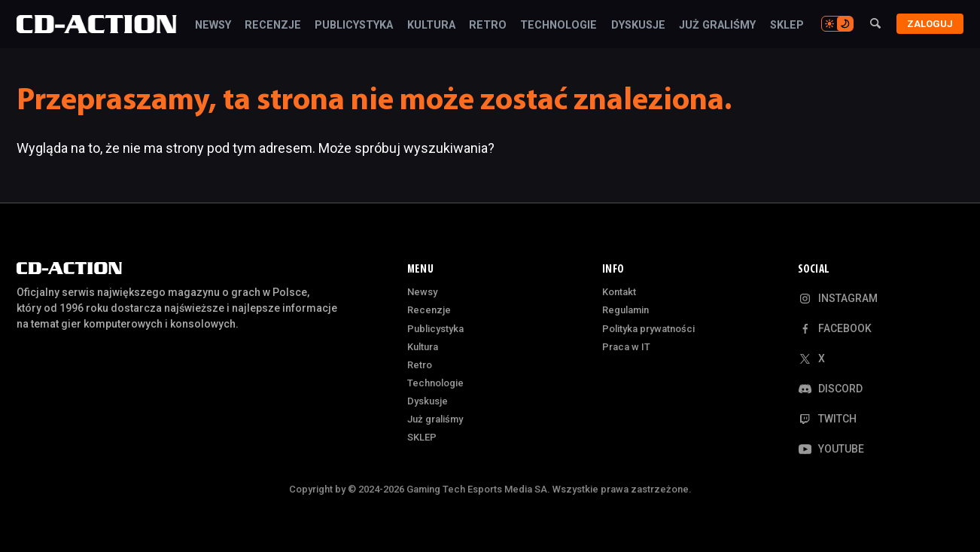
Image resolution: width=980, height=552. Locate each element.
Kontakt (619, 292)
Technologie (558, 26)
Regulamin (625, 310)
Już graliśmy (717, 26)
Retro (488, 26)
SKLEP (786, 26)
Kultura (431, 26)
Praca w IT (626, 347)
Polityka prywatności (648, 329)
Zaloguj (930, 24)
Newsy (212, 26)
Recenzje (273, 26)
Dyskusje (638, 26)
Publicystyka (354, 26)
